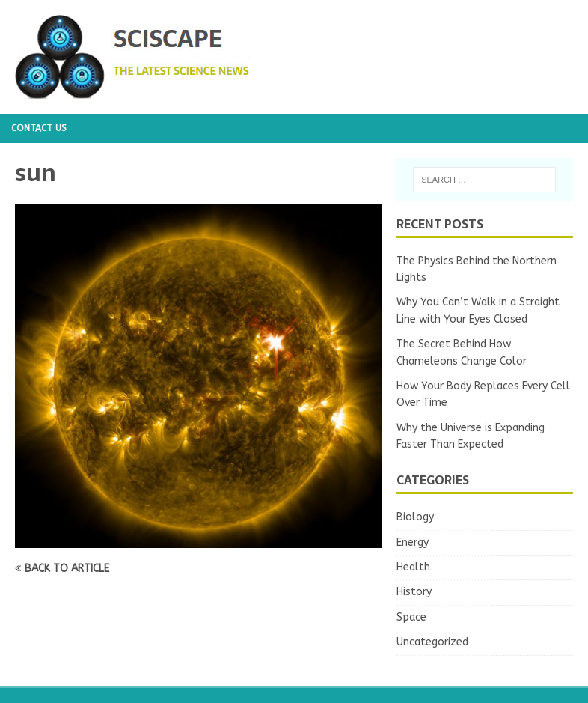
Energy (413, 542)
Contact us (39, 128)
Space (411, 617)
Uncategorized (432, 642)
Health (413, 567)
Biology (415, 517)
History (414, 592)
